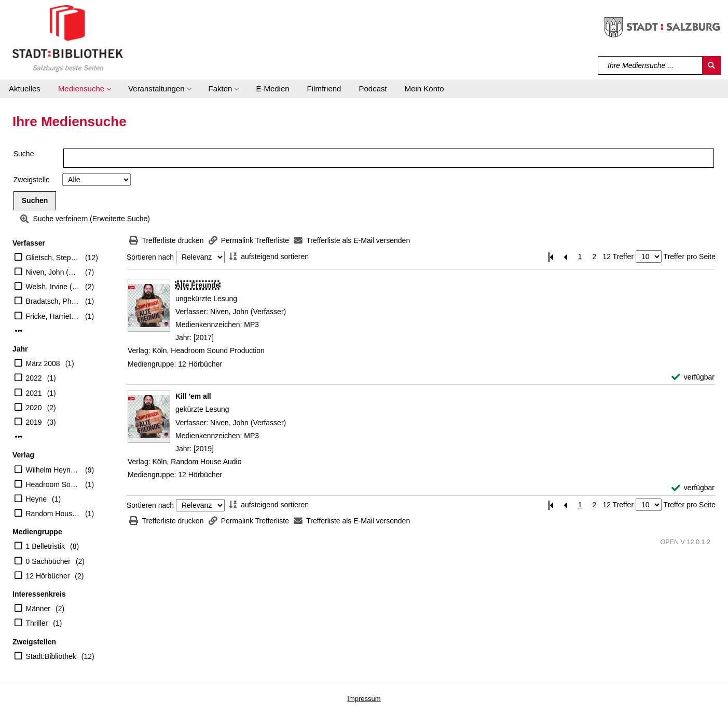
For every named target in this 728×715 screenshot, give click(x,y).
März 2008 (43, 363)
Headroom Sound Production (53, 484)
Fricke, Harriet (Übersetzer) (53, 316)
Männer (38, 609)
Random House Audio (53, 514)
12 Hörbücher (48, 576)
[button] (84, 89)
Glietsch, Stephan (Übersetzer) (53, 258)
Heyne (36, 499)
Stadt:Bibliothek (51, 656)
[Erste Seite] (551, 257)
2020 (34, 408)
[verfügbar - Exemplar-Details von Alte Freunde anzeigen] (693, 377)
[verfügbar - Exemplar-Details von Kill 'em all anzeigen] (693, 488)
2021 (34, 393)
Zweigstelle (32, 180)
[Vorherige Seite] (566, 257)
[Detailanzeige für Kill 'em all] (193, 396)
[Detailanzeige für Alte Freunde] (198, 285)
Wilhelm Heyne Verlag (53, 470)
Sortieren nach (150, 257)
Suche (24, 154)
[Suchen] (711, 65)
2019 (34, 422)
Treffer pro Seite (690, 257)
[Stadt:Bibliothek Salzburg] (68, 38)
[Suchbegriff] (650, 65)
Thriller (37, 623)
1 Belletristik (45, 546)
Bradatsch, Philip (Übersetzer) (53, 301)
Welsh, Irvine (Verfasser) (53, 287)
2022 (34, 378)
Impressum (364, 699)
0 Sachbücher (48, 561)
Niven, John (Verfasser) (53, 272)
